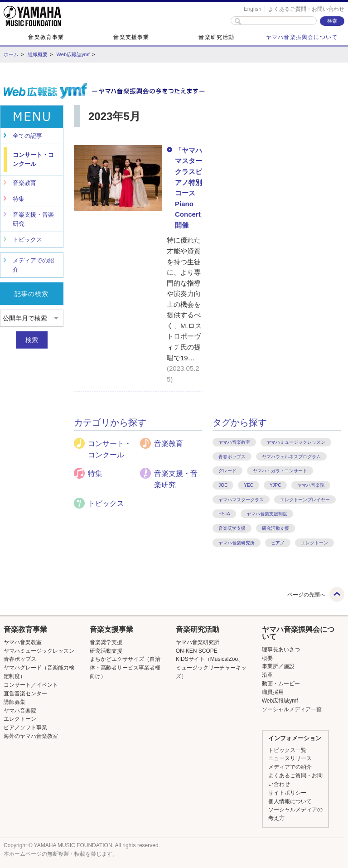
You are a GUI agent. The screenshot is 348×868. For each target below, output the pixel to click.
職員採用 (273, 692)
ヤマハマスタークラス (241, 500)
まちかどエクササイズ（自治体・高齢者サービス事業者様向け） (125, 668)
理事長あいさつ (281, 650)
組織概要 (38, 54)
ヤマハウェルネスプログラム (291, 457)
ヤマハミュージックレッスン (296, 442)
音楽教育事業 (46, 37)
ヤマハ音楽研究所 (237, 543)
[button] (40, 630)
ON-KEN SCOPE (197, 651)
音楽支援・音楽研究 (33, 219)
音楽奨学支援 (232, 528)
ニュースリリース (290, 758)
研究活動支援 (275, 528)
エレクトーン (314, 543)
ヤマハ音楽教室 (234, 442)
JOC (223, 485)
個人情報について (290, 801)
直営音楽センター (25, 693)
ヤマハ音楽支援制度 (267, 514)
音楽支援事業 (131, 37)
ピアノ (278, 543)
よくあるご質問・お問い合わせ (306, 9)
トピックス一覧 (287, 750)
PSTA (224, 514)
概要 (267, 658)
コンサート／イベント (31, 685)
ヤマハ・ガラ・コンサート (280, 471)
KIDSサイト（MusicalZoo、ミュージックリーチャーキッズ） (211, 668)
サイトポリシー (287, 793)
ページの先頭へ (306, 595)
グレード (227, 471)
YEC (249, 485)
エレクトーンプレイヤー (305, 500)
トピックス (27, 240)
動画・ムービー (281, 684)
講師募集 (14, 702)
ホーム (11, 54)
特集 (19, 199)
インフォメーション (295, 738)
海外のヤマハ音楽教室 (31, 736)
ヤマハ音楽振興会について (302, 37)
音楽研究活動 (216, 37)
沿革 (267, 675)
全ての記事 (27, 136)
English (253, 9)
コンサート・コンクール (33, 159)
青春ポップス (232, 457)
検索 (32, 340)
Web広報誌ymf (73, 54)
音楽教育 (24, 183)
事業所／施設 (278, 666)
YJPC (275, 485)
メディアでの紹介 (33, 265)
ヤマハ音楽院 (311, 485)
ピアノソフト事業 (25, 727)
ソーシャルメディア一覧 (292, 709)
